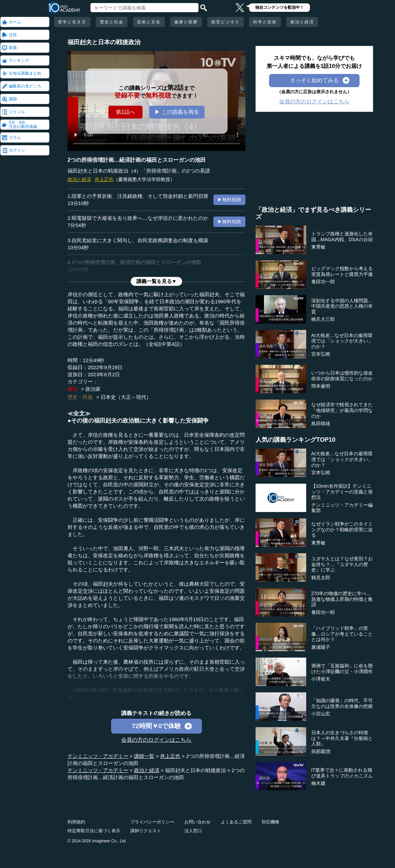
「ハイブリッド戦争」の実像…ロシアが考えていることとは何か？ (342, 634)
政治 (73, 389)
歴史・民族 (80, 397)
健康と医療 (186, 22)
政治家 (93, 389)
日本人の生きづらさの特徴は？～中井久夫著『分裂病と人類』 (342, 738)
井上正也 (104, 179)
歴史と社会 (112, 22)
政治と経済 (302, 22)
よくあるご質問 (236, 822)
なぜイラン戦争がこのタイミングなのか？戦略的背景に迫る (342, 530)
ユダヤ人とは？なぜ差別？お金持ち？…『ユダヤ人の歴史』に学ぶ (342, 564)
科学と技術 (265, 22)
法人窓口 (193, 831)
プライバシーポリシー (152, 822)
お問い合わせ (197, 822)
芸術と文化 (149, 22)
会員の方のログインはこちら (156, 740)
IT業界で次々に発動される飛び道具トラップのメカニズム (342, 773)
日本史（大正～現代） (126, 397)
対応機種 (270, 822)
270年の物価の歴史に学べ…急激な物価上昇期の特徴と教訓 (342, 599)
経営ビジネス (226, 22)
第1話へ (125, 112)
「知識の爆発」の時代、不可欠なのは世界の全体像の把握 (342, 703)
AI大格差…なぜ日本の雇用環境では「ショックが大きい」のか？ (342, 341)
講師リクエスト (146, 831)
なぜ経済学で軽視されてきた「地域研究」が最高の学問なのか (342, 410)
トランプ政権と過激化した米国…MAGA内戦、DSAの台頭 (342, 237)
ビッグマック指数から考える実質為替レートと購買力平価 (342, 271)
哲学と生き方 (72, 22)
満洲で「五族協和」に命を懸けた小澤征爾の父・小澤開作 (342, 669)
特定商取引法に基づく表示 (94, 831)
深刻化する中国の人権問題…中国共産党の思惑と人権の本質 (342, 306)
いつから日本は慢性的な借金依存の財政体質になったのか (342, 376)
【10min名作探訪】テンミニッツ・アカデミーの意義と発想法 (342, 492)
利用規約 (76, 822)
